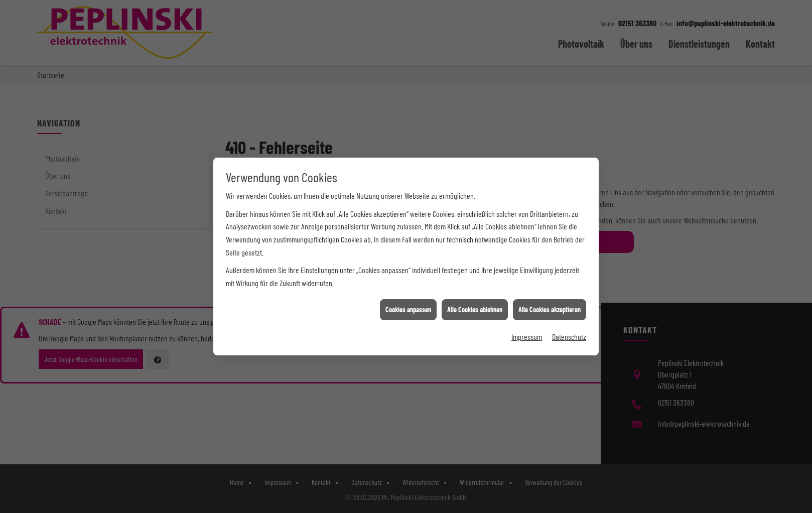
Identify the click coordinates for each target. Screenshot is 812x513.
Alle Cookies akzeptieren (550, 294)
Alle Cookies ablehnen (475, 294)
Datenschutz (569, 322)
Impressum (527, 322)
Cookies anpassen (408, 294)
